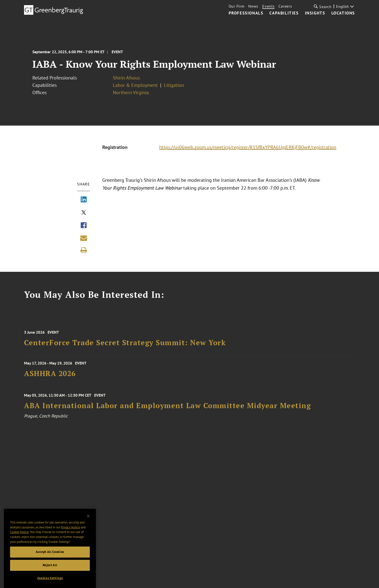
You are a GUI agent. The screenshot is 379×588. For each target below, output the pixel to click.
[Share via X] (84, 213)
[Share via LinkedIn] (84, 200)
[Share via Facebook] (84, 226)
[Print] (84, 250)
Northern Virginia (131, 92)
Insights (315, 13)
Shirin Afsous (126, 78)
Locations (343, 13)
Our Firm (237, 6)
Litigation (174, 85)
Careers (285, 6)
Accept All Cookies (50, 561)
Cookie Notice (19, 541)
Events (268, 6)
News (253, 6)
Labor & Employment (135, 85)
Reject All (50, 574)
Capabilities (284, 13)
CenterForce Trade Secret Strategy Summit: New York (125, 348)
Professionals (246, 13)
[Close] (88, 525)
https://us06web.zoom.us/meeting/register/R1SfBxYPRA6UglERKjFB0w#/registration (248, 147)
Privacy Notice (71, 537)
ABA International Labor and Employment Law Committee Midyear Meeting (167, 411)
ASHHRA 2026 (50, 377)
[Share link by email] (84, 238)
